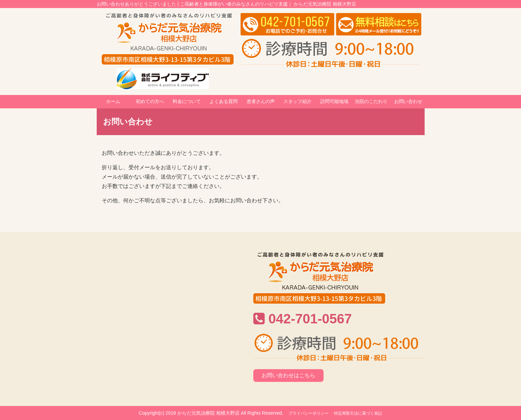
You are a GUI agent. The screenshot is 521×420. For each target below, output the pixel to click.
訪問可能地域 (334, 101)
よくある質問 (224, 101)
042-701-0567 (310, 319)
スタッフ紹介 (297, 101)
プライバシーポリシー (309, 413)
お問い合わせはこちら (288, 375)
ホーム (113, 101)
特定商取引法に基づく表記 (358, 413)
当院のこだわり (371, 101)
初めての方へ (150, 101)
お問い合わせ (408, 101)
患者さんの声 (261, 101)
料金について (187, 101)
